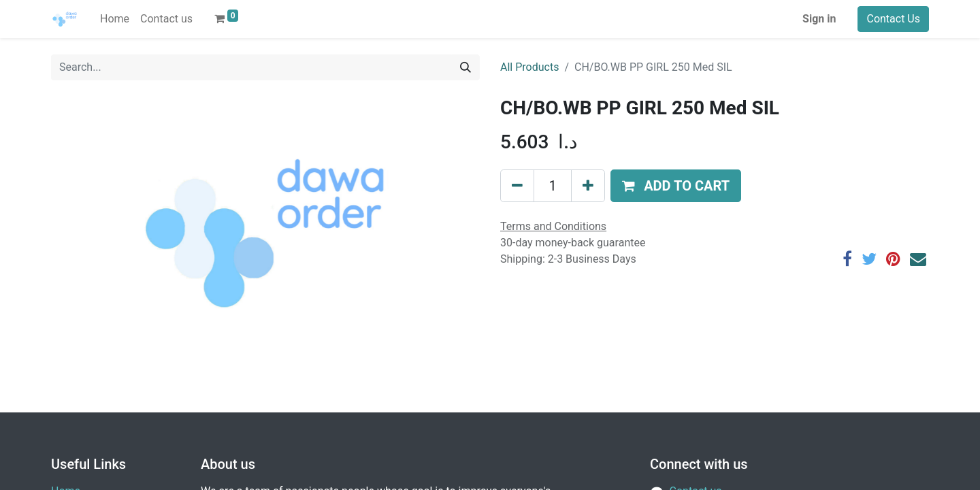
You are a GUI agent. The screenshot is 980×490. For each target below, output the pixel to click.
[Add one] (588, 186)
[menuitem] (115, 19)
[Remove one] (517, 186)
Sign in (819, 19)
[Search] (465, 67)
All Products (529, 67)
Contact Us (893, 19)
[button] (676, 186)
